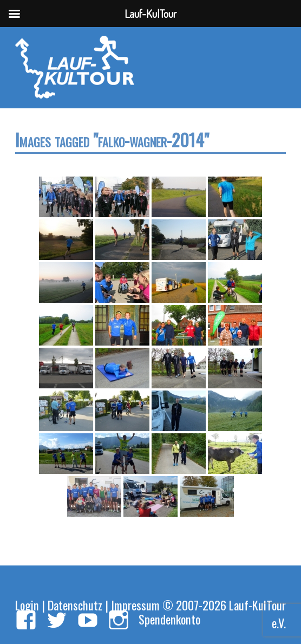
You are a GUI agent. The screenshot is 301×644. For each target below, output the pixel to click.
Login (27, 605)
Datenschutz (75, 605)
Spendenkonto (169, 619)
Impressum (135, 605)
